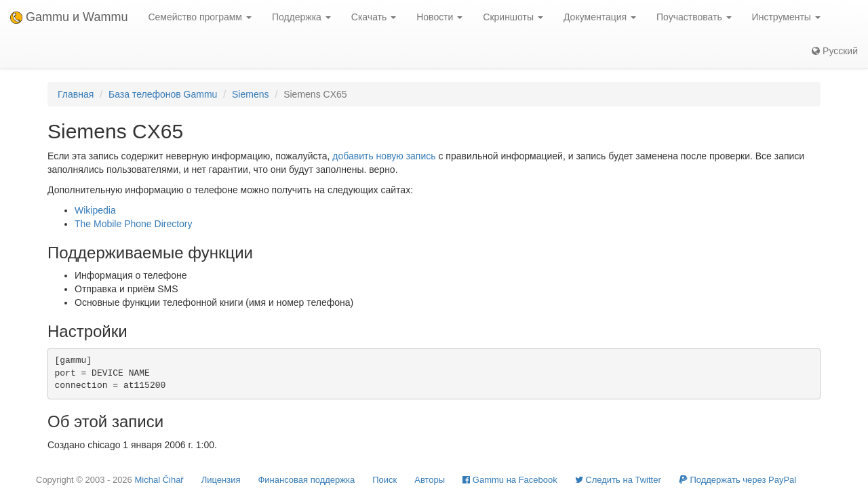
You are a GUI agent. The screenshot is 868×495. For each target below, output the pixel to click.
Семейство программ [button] (199, 17)
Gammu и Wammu (69, 17)
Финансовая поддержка (306, 480)
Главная (76, 94)
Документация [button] (600, 17)
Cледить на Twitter (618, 480)
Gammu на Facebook (510, 480)
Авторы (430, 480)
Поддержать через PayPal (737, 480)
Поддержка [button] (301, 17)
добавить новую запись (384, 156)
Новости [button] (439, 17)
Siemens (250, 94)
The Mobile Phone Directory (134, 224)
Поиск (384, 480)
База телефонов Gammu (163, 94)
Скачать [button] (374, 17)
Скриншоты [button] (513, 17)
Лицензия (221, 480)
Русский (835, 51)
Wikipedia (95, 210)
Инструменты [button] (786, 17)
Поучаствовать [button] (694, 17)
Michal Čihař (159, 480)
